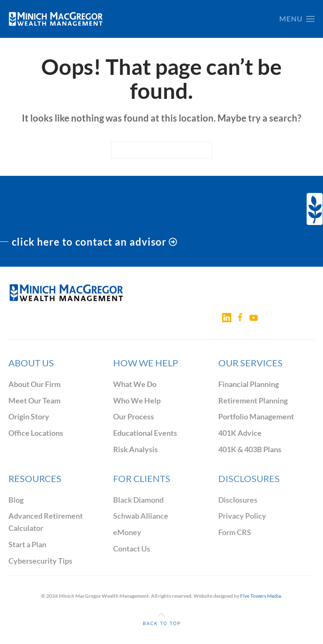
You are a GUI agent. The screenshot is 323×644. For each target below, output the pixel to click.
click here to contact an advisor (94, 242)
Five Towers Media (261, 596)
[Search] (161, 150)
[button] (297, 19)
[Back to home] (56, 19)
